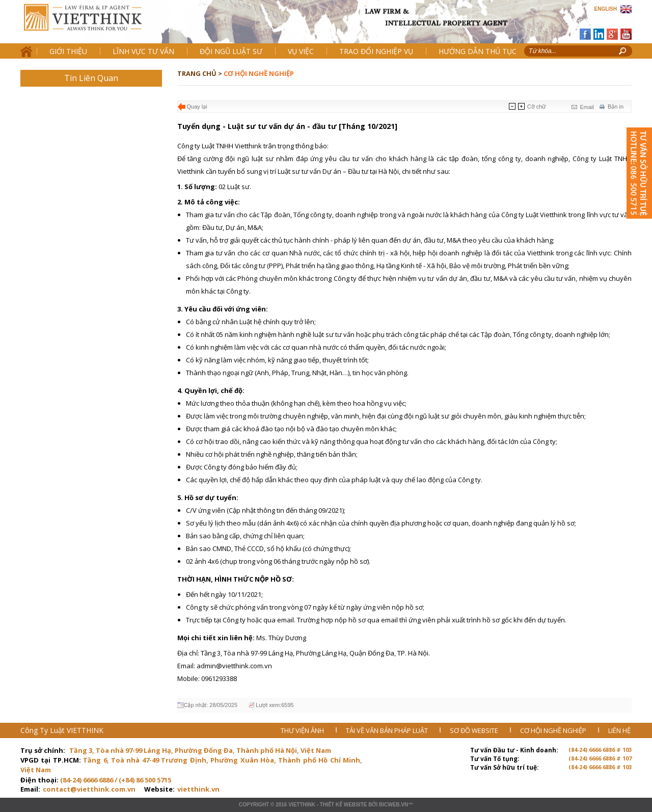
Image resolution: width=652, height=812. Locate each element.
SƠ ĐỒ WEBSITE (475, 730)
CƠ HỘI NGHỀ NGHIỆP (554, 730)
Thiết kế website (344, 805)
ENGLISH (606, 9)
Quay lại (197, 107)
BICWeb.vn (393, 805)
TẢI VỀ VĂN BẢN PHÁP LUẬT (388, 730)
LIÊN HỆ (619, 730)
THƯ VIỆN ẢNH (303, 730)
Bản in (616, 107)
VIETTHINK (302, 805)
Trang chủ (91, 26)
